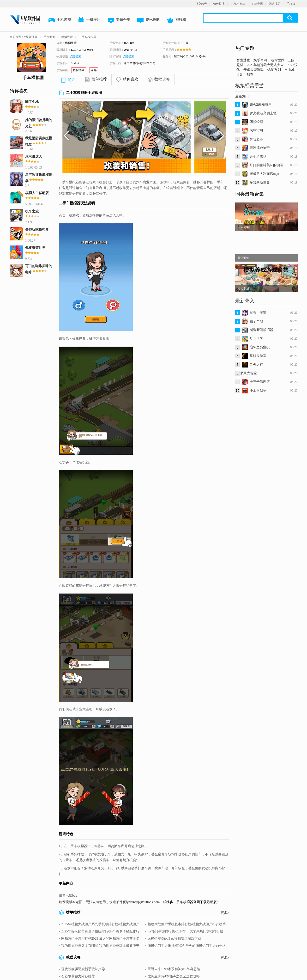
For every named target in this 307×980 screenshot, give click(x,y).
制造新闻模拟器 (261, 330)
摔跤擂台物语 (260, 148)
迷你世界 (277, 60)
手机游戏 (60, 20)
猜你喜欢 (131, 79)
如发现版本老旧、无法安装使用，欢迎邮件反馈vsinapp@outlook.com (109, 902)
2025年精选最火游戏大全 (265, 65)
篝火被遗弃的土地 (263, 113)
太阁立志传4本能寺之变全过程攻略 (174, 976)
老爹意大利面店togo (264, 174)
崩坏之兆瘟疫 (260, 347)
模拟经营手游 (250, 86)
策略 (94, 70)
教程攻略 (162, 79)
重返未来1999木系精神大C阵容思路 (174, 969)
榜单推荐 (99, 79)
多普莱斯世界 (260, 182)
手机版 (291, 4)
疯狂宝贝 (256, 131)
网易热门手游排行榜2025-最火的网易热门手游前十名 (100, 939)
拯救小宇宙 (258, 313)
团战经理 (256, 122)
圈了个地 (256, 321)
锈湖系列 (274, 70)
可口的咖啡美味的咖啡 (266, 165)
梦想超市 (256, 139)
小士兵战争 (258, 390)
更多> (225, 913)
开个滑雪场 (258, 156)
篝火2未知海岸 (261, 105)
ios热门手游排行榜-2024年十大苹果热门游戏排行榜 (185, 931)
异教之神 (256, 364)
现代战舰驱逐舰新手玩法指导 (83, 969)
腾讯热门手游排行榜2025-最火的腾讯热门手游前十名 (187, 946)
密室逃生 (243, 60)
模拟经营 (67, 37)
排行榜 (176, 20)
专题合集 (119, 20)
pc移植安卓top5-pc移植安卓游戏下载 (175, 939)
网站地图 (275, 4)
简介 (72, 80)
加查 (250, 75)
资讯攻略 (148, 20)
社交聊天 (201, 4)
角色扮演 (219, 4)
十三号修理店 (260, 382)
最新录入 (245, 301)
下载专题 (257, 4)
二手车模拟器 (88, 37)
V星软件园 (31, 37)
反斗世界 (256, 339)
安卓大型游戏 (253, 70)
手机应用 (89, 20)
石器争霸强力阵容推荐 (78, 976)
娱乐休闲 (260, 60)
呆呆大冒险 (248, 373)
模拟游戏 (79, 70)
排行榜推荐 (238, 4)
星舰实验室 (258, 356)
